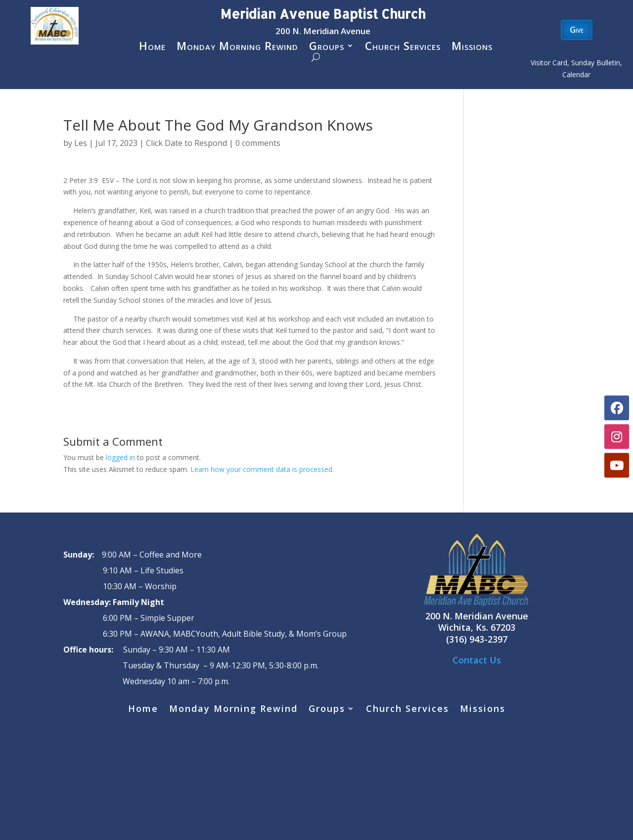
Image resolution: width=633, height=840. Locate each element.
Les (81, 143)
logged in (120, 457)
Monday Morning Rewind (237, 47)
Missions (472, 47)
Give (577, 30)
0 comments (258, 143)
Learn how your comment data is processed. (262, 469)
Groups (327, 47)
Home (152, 47)
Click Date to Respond (186, 143)
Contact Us (477, 660)
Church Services (403, 47)
